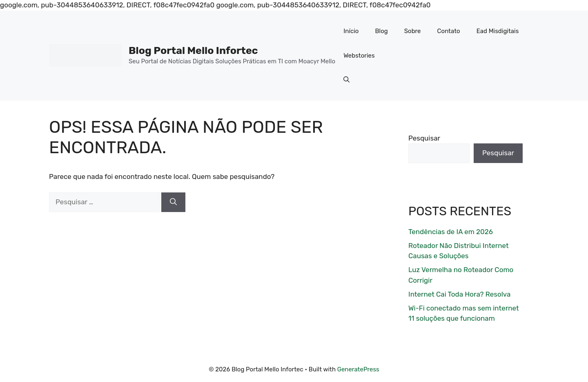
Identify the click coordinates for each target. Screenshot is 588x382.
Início (351, 31)
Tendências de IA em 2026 (451, 232)
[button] (346, 80)
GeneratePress (358, 369)
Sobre (413, 31)
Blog (381, 31)
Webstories (359, 56)
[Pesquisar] (173, 202)
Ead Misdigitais (498, 31)
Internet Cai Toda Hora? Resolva (459, 294)
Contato (449, 31)
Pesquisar (424, 138)
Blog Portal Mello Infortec (193, 50)
